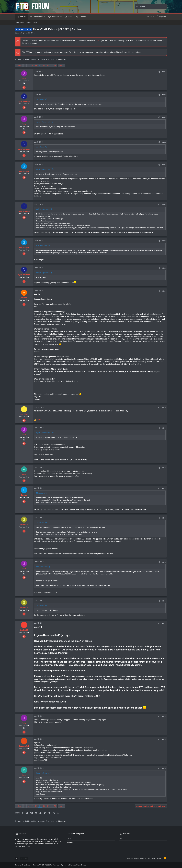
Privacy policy (145, 858)
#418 (164, 716)
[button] (45, 17)
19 (32, 66)
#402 (164, 95)
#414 (164, 518)
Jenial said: (40, 99)
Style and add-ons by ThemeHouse (73, 865)
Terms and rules (133, 858)
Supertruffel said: (43, 773)
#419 (164, 739)
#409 (164, 291)
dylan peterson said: (44, 122)
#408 (164, 268)
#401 (164, 72)
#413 (164, 488)
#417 (164, 623)
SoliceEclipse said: (43, 209)
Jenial (19, 33)
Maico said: (40, 493)
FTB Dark (24, 858)
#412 (164, 468)
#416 (164, 601)
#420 (164, 768)
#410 (164, 407)
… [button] (28, 66)
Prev (20, 66)
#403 (164, 117)
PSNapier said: (42, 245)
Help (153, 858)
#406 (164, 205)
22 (44, 66)
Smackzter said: (42, 567)
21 (40, 66)
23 (48, 66)
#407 (164, 241)
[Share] (159, 72)
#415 (164, 562)
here (97, 41)
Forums (70, 843)
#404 (164, 142)
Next (61, 66)
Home (69, 838)
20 (36, 66)
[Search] (151, 7)
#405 (164, 165)
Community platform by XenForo (37, 865)
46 (55, 66)
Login (121, 838)
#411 (164, 428)
